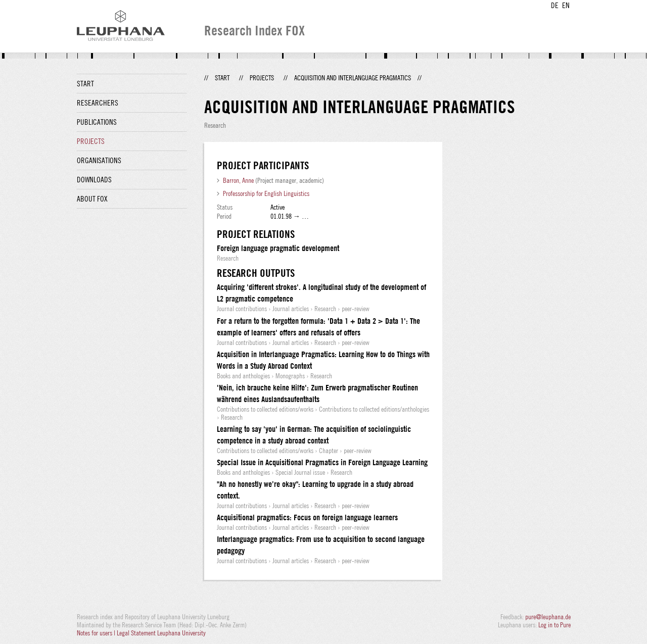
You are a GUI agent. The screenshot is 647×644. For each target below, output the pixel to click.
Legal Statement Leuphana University (161, 633)
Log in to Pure (554, 625)
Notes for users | (97, 633)
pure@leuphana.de (548, 617)
